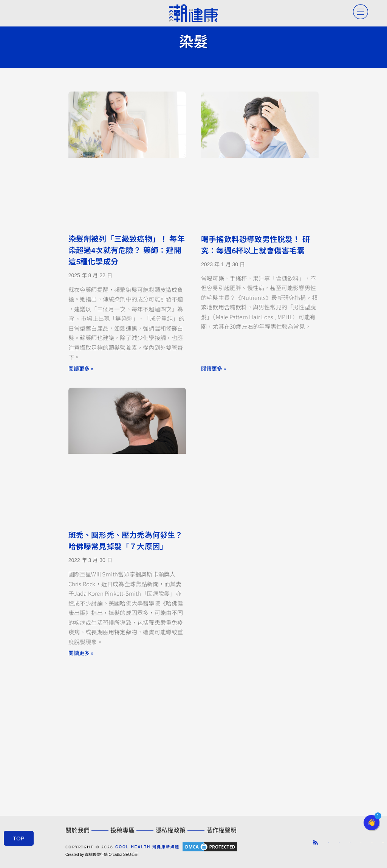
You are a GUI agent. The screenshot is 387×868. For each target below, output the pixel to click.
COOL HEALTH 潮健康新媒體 (147, 847)
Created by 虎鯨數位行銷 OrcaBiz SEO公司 (102, 855)
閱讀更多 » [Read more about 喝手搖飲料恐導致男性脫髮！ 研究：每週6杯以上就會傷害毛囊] (214, 368)
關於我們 (77, 830)
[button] (372, 823)
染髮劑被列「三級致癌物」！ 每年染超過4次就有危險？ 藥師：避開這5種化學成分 (127, 250)
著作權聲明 (221, 830)
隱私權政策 (170, 830)
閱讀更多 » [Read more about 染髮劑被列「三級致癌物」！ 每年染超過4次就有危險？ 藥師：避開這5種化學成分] (81, 368)
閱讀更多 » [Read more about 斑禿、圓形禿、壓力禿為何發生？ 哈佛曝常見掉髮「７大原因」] (81, 653)
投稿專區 (122, 830)
